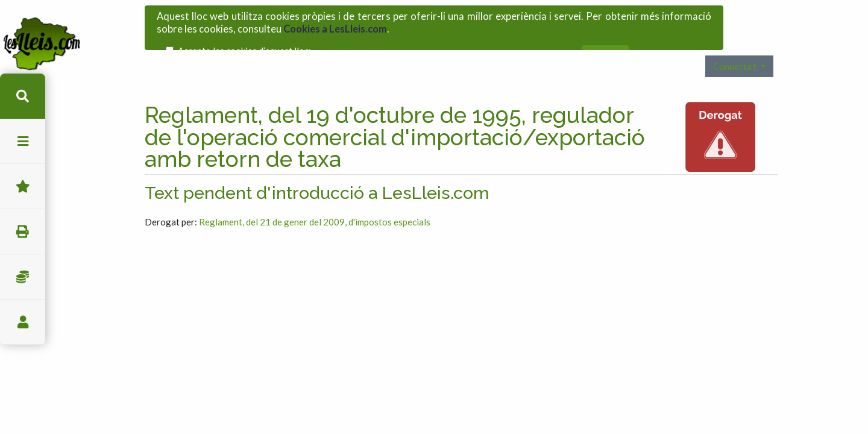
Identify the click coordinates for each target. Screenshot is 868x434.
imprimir (23, 232)
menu (23, 141)
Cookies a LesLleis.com (335, 26)
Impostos (23, 277)
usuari (23, 322)
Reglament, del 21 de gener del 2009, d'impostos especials (315, 206)
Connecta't (736, 51)
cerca (23, 96)
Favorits (23, 187)
